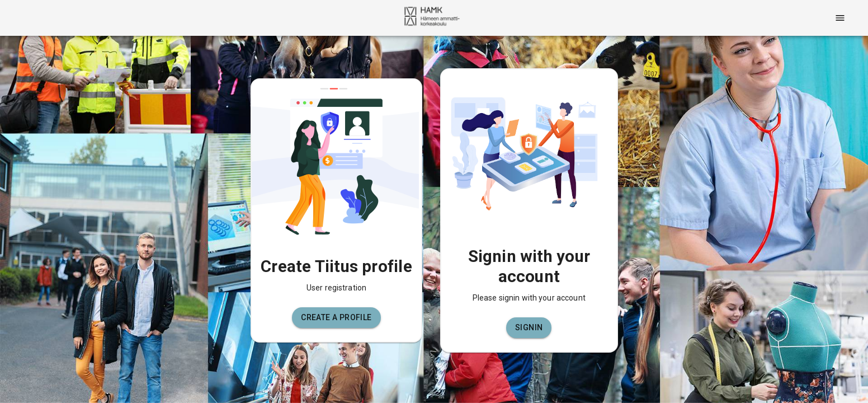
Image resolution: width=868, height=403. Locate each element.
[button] (336, 318)
